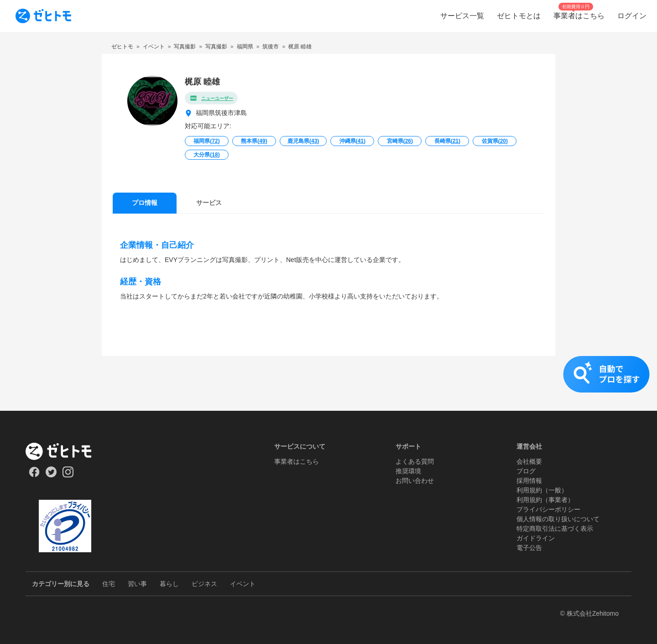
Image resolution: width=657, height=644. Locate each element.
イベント (243, 584)
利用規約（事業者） (545, 500)
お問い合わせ (415, 481)
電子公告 (529, 548)
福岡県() (206, 141)
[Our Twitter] (51, 475)
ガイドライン (536, 538)
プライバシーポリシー (548, 509)
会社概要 (529, 461)
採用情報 (529, 481)
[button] (328, 383)
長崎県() (447, 141)
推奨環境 (408, 471)
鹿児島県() (303, 141)
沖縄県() (352, 141)
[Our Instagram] (68, 475)
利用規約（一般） (542, 490)
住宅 (109, 584)
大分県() (206, 155)
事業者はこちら (297, 461)
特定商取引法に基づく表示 (555, 529)
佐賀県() (495, 141)
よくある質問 (415, 461)
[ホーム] (65, 451)
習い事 (137, 584)
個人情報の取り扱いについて (558, 519)
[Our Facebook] (34, 475)
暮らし (169, 584)
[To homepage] (43, 16)
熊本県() (254, 141)
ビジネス (204, 584)
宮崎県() (400, 141)
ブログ (526, 471)
